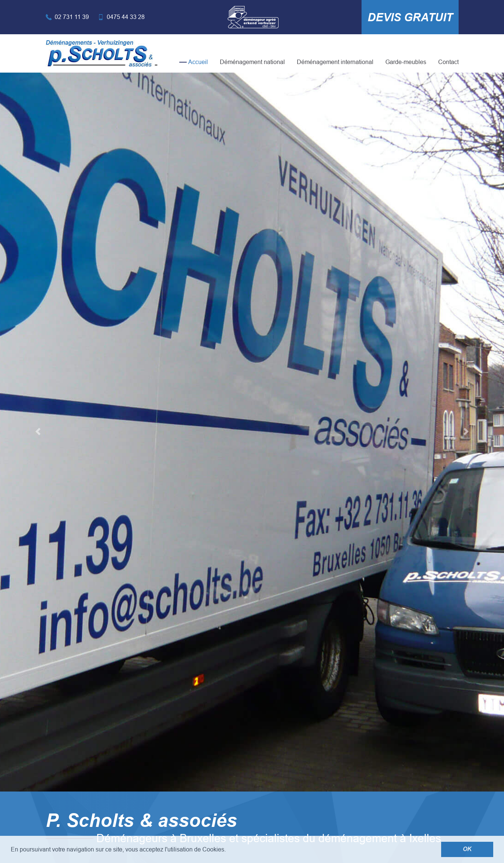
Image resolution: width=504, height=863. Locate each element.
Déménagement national (252, 62)
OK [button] (467, 849)
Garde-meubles (406, 62)
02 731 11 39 (72, 17)
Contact (448, 62)
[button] (38, 431)
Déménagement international (335, 62)
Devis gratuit (410, 17)
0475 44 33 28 (126, 17)
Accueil (198, 62)
